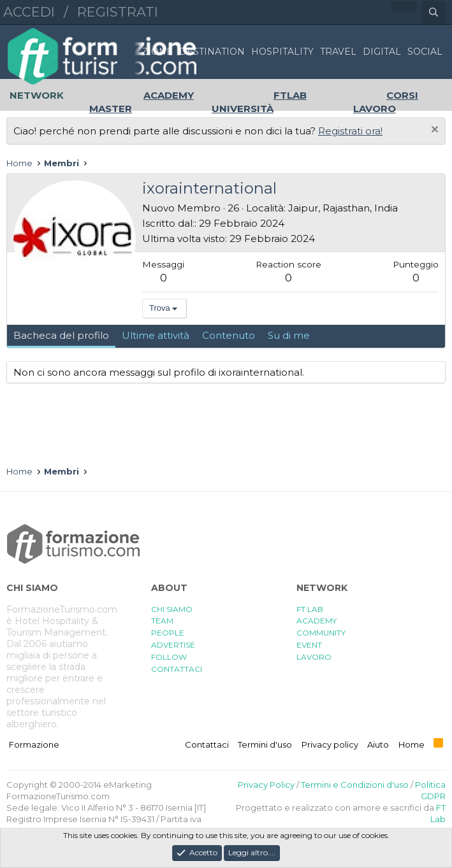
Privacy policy (330, 744)
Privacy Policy (266, 785)
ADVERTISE (173, 645)
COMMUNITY (321, 633)
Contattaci (207, 744)
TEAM (162, 621)
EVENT (309, 645)
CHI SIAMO (172, 609)
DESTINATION (212, 52)
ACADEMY (317, 621)
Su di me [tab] (289, 335)
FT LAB (310, 609)
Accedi (29, 12)
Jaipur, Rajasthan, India (343, 208)
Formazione (34, 744)
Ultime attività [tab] (156, 335)
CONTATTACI (177, 669)
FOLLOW (169, 657)
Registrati (118, 12)
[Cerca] (434, 13)
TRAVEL (338, 52)
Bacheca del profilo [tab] (61, 335)
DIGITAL (382, 52)
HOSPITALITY (282, 52)
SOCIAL (425, 52)
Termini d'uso (265, 744)
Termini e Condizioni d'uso (355, 785)
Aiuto (378, 744)
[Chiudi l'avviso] (433, 131)
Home (412, 744)
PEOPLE (168, 633)
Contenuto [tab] (229, 335)
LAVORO (314, 657)
